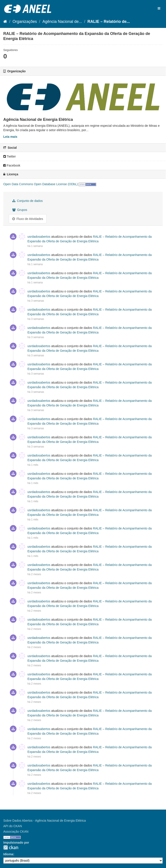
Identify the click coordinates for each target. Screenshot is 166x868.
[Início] (5, 22)
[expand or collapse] (159, 8)
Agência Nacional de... (62, 22)
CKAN (11, 847)
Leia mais (10, 137)
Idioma (8, 854)
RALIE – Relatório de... (109, 22)
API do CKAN (13, 826)
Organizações (25, 22)
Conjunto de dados (27, 201)
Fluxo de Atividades (28, 219)
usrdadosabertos (39, 237)
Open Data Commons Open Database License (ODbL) (41, 184)
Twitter (10, 156)
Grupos (20, 210)
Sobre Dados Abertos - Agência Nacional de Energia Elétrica (45, 821)
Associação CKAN (16, 832)
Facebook (12, 165)
